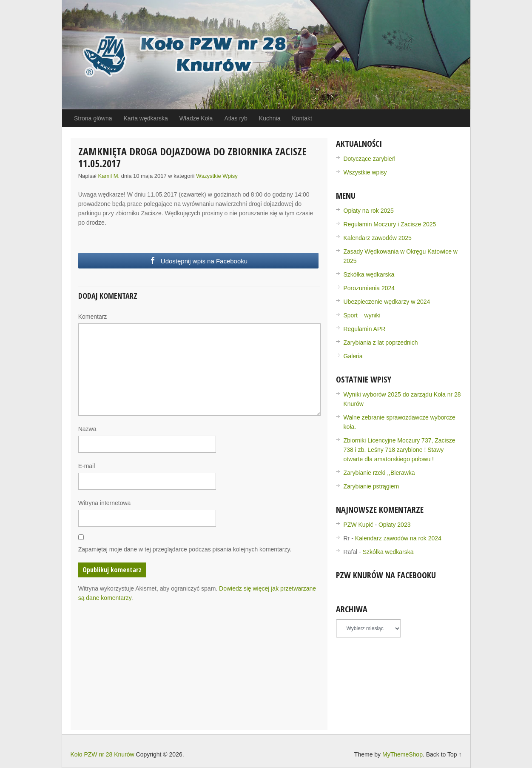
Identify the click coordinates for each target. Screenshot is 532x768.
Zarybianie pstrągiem (371, 486)
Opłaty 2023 (395, 525)
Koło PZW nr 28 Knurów (102, 754)
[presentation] (143, 628)
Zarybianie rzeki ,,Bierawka (379, 473)
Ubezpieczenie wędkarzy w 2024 (387, 302)
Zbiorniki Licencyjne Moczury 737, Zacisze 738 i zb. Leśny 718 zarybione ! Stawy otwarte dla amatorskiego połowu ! (400, 450)
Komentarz (93, 317)
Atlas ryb (236, 118)
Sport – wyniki (362, 315)
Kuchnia (270, 118)
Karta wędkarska (146, 118)
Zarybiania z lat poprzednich (381, 343)
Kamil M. (109, 176)
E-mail (87, 466)
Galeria (353, 356)
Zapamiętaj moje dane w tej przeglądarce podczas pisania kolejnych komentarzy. (185, 549)
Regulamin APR (365, 329)
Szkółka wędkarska (369, 274)
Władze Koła (196, 118)
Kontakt (302, 118)
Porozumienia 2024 (369, 288)
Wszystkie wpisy (217, 176)
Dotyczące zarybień (370, 159)
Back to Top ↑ (444, 754)
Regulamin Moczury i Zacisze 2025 (390, 224)
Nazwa (87, 429)
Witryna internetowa (105, 503)
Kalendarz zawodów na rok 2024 (398, 538)
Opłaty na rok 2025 (369, 211)
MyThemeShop (403, 754)
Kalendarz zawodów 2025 (378, 238)
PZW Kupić (358, 525)
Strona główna (93, 118)
